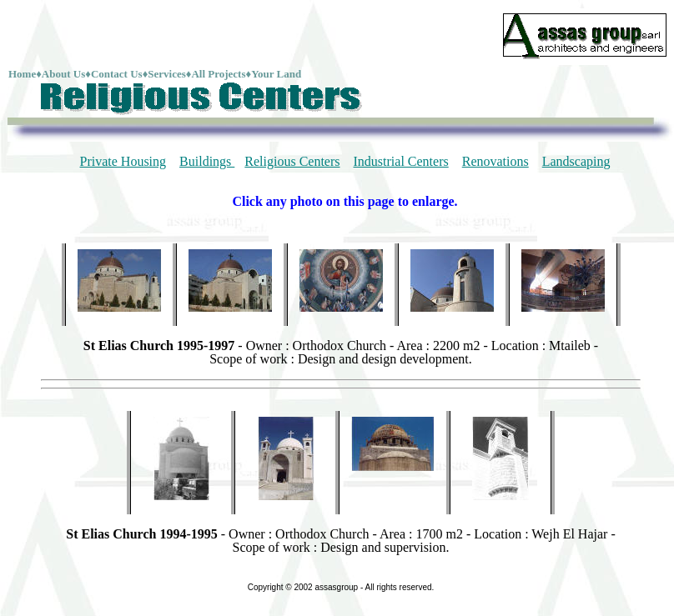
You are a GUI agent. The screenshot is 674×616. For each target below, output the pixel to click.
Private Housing (123, 161)
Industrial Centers (401, 161)
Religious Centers (292, 161)
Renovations (495, 161)
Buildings (207, 161)
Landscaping (576, 161)
